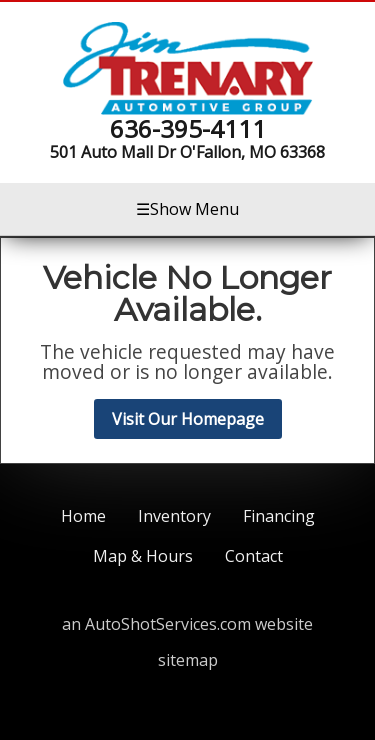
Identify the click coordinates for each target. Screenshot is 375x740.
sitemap (188, 660)
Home (83, 516)
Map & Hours (143, 556)
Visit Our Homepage (188, 419)
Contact (254, 556)
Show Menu (187, 209)
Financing (279, 516)
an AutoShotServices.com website (187, 624)
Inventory (174, 516)
